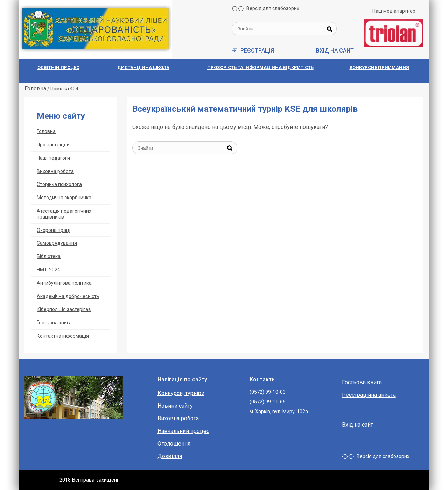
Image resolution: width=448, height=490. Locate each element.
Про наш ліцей (53, 145)
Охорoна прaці (54, 230)
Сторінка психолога (59, 184)
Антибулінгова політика (64, 283)
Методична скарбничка (64, 198)
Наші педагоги (53, 158)
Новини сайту (175, 406)
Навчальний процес (183, 431)
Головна (46, 131)
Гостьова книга (54, 323)
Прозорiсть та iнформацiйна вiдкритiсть (260, 67)
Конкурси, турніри (181, 393)
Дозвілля (170, 456)
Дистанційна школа (143, 67)
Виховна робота (55, 171)
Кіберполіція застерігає (64, 309)
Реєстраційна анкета (369, 395)
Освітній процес (58, 67)
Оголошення (174, 444)
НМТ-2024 (48, 270)
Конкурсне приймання (379, 67)
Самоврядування (57, 243)
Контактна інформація (63, 336)
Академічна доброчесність (68, 296)
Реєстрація (257, 51)
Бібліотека (49, 256)
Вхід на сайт (335, 51)
